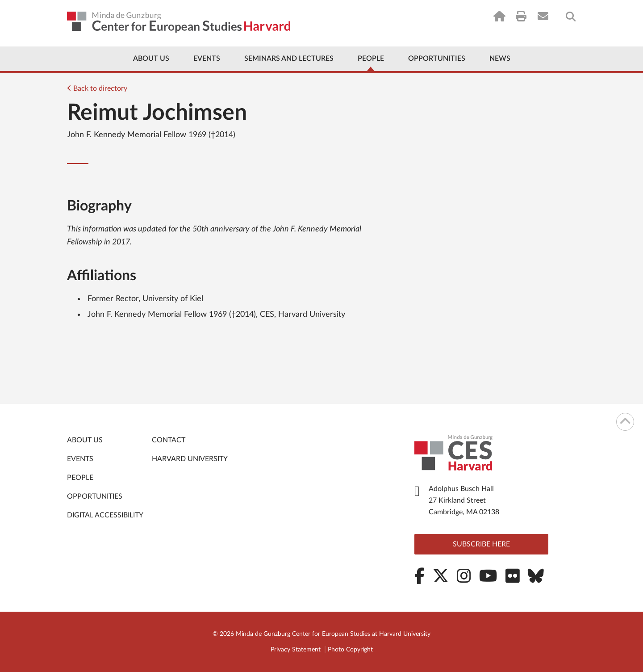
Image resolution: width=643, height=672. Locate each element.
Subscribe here (481, 544)
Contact (169, 440)
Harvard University (190, 459)
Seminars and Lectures (289, 59)
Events (207, 59)
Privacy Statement (296, 650)
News (500, 59)
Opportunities (437, 59)
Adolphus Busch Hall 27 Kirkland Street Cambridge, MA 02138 (464, 500)
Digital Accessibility (105, 515)
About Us (151, 59)
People (371, 59)
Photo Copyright (350, 650)
